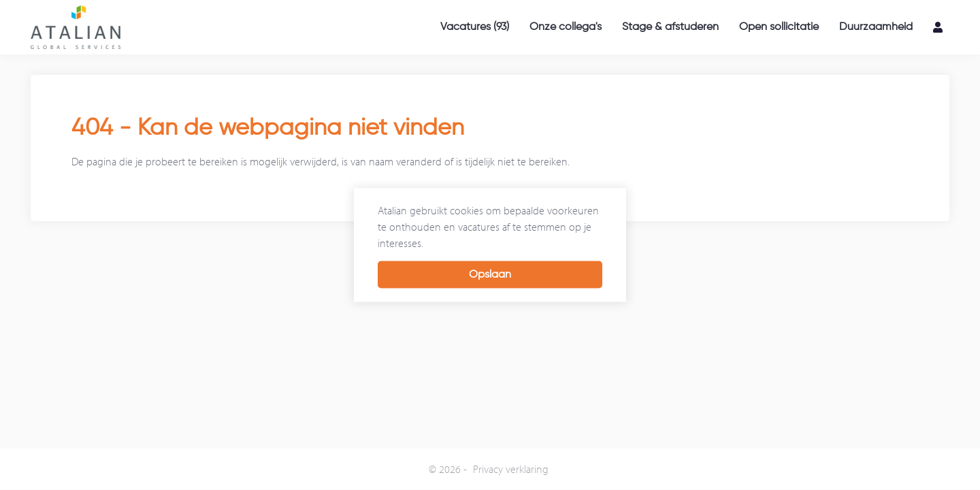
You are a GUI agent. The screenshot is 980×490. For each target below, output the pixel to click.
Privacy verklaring (511, 469)
